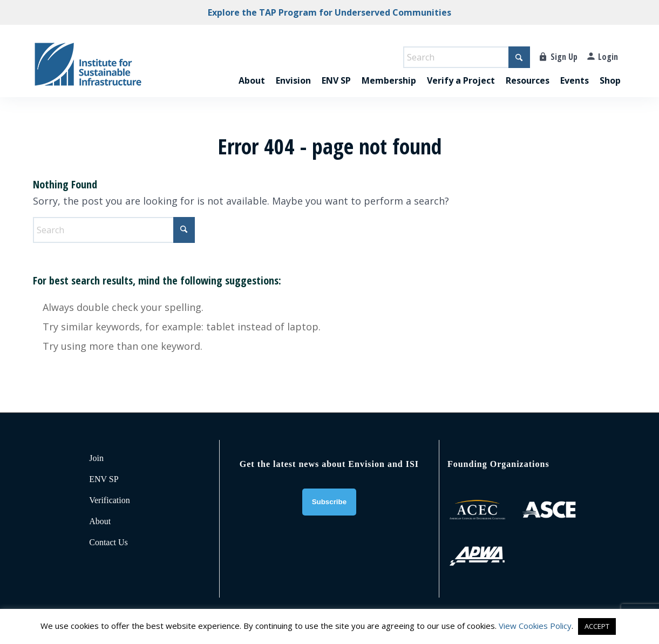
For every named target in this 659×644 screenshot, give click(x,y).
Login (608, 57)
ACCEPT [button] (597, 626)
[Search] (467, 57)
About (100, 521)
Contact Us (108, 542)
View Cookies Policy (535, 626)
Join (96, 458)
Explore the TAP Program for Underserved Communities (329, 12)
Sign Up (564, 57)
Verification (110, 500)
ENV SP (104, 479)
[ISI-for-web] (88, 69)
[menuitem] (252, 69)
